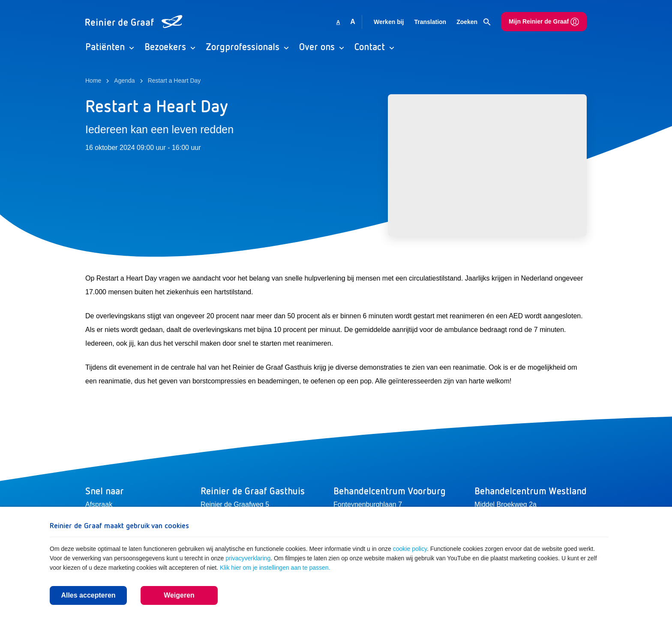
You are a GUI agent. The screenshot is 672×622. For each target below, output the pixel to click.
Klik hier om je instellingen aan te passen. (275, 568)
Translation (430, 22)
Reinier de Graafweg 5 (235, 504)
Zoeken (474, 22)
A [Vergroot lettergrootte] (353, 22)
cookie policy (410, 549)
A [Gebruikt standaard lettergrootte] (338, 22)
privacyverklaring (248, 558)
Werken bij (389, 22)
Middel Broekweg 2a (505, 504)
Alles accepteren (88, 595)
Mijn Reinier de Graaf (544, 22)
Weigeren (179, 595)
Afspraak (99, 504)
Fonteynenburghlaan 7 (368, 504)
